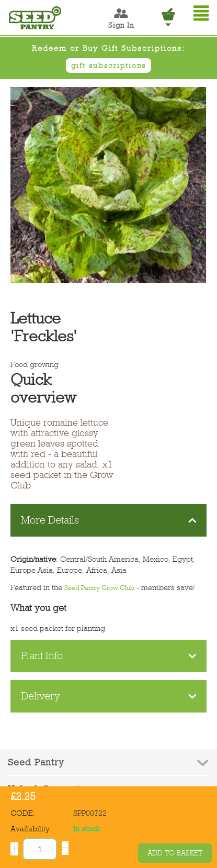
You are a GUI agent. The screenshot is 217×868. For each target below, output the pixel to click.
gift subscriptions (109, 65)
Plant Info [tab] (109, 656)
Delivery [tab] (109, 696)
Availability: (31, 829)
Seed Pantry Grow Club (99, 588)
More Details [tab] (109, 520)
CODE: (23, 813)
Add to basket (175, 853)
